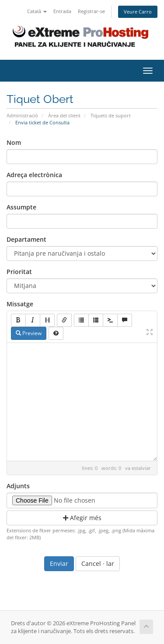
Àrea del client (64, 115)
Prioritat (19, 272)
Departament (26, 239)
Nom (14, 142)
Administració (22, 115)
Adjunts (18, 486)
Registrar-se (91, 11)
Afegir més (82, 518)
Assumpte (21, 207)
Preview (29, 333)
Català (37, 11)
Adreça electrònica (34, 175)
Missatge (20, 304)
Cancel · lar (98, 563)
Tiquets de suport (111, 115)
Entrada (62, 11)
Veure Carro (138, 12)
